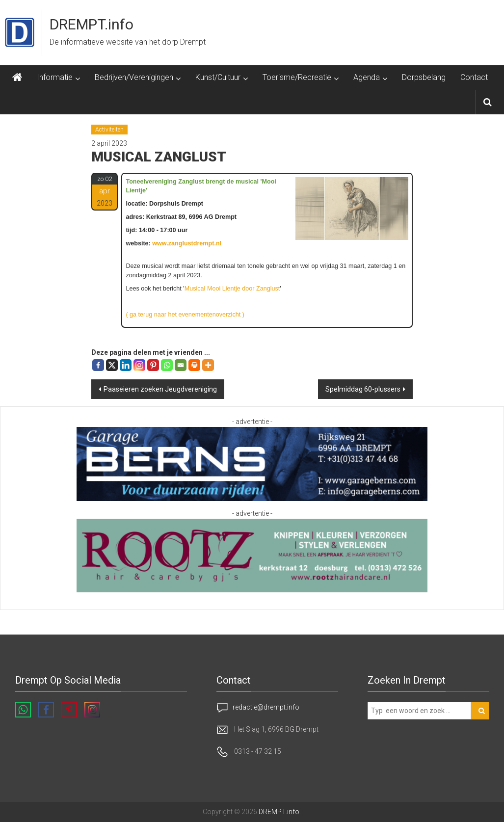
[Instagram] (139, 365)
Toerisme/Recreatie (297, 77)
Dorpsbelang (424, 77)
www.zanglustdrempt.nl (187, 243)
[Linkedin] (126, 365)
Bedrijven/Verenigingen (134, 77)
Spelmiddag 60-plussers (363, 389)
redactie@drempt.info (266, 707)
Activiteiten (109, 130)
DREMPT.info (92, 24)
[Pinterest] (153, 365)
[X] (112, 365)
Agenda (367, 77)
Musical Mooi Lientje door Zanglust (232, 289)
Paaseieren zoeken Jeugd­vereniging (160, 389)
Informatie (55, 77)
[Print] (194, 365)
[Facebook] (98, 365)
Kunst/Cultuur (218, 77)
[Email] (181, 365)
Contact (474, 77)
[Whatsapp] (167, 365)
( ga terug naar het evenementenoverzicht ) (185, 315)
